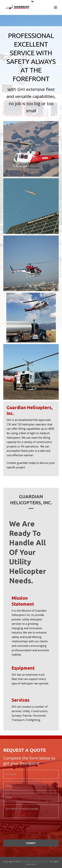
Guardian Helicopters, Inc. (35, 861)
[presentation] (28, 828)
